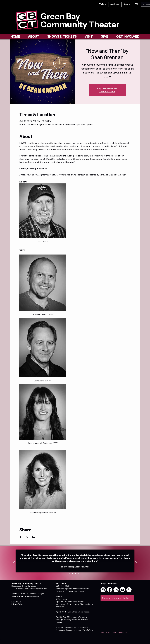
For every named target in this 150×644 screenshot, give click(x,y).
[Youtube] (122, 590)
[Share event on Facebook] (21, 537)
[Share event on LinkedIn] (34, 537)
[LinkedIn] (116, 590)
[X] (129, 590)
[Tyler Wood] (72, 574)
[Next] (136, 563)
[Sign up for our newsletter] (117, 598)
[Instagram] (103, 590)
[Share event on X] (27, 537)
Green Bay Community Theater (80, 20)
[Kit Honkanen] (75, 574)
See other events (107, 91)
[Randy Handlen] (78, 574)
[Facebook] (110, 590)
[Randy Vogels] (69, 573)
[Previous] (14, 563)
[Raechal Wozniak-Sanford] (81, 574)
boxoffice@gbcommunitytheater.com (72, 589)
